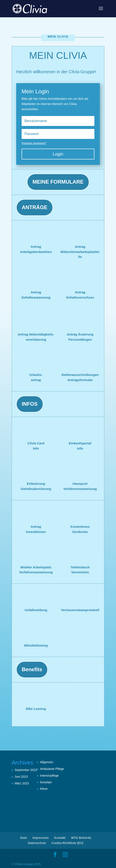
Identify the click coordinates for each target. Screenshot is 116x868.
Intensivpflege (49, 776)
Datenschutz (37, 843)
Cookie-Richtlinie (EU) (68, 843)
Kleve (44, 789)
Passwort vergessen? (34, 143)
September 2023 (26, 770)
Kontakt (60, 838)
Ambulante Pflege (52, 769)
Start (24, 838)
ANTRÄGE (35, 207)
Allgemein (47, 762)
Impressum (41, 838)
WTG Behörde (81, 838)
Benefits (32, 669)
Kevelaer (46, 782)
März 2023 (22, 783)
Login (58, 154)
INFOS (30, 404)
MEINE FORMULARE (58, 182)
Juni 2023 (21, 777)
